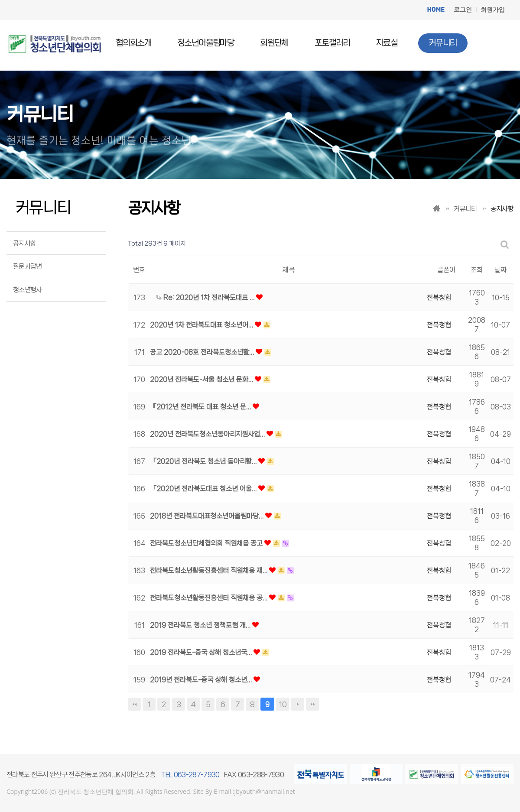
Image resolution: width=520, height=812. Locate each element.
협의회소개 (133, 43)
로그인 (463, 10)
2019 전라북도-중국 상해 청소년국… (202, 652)
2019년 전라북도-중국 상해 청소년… (202, 680)
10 (283, 704)
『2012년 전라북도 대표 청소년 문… (201, 407)
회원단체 (274, 43)
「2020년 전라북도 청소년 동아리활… (204, 461)
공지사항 (24, 243)
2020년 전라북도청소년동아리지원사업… (208, 434)
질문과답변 (28, 266)
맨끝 (312, 704)
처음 (134, 704)
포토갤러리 (332, 43)
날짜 (500, 270)
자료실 (387, 43)
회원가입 (493, 10)
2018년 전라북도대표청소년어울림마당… (208, 516)
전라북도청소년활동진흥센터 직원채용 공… (210, 598)
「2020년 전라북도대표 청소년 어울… (204, 489)
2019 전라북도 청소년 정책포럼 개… (201, 625)
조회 (477, 270)
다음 (298, 704)
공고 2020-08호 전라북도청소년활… (203, 352)
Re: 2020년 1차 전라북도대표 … (206, 297)
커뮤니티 (443, 43)
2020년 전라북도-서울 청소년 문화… (202, 379)
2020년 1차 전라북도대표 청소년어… (202, 325)
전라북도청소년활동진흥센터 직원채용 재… (210, 570)
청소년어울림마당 (206, 43)
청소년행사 (28, 290)
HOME (436, 10)
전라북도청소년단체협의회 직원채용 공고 (207, 543)
